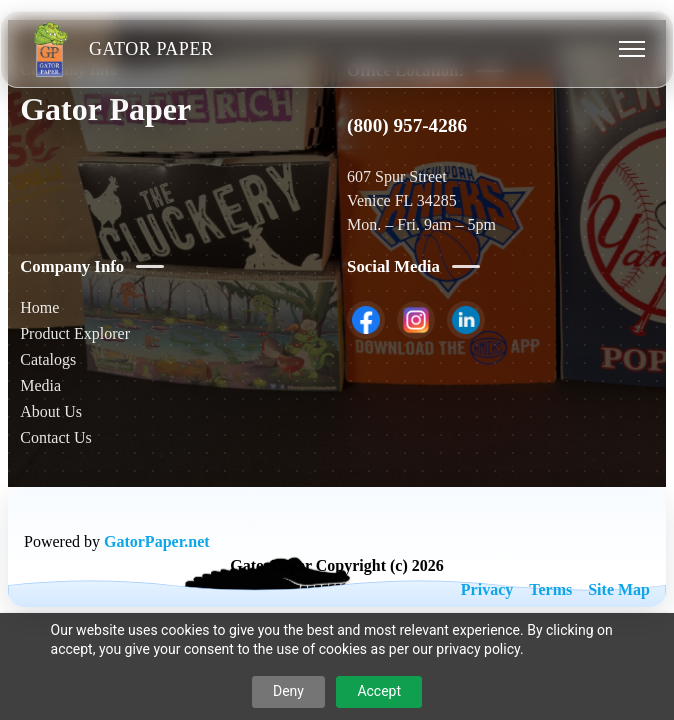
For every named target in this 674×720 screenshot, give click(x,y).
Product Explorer (75, 333)
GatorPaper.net (157, 541)
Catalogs (48, 359)
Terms (550, 589)
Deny (288, 691)
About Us (51, 411)
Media (40, 385)
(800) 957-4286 (407, 125)
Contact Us (56, 437)
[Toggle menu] (632, 49)
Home (39, 307)
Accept (379, 691)
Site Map (619, 589)
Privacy (487, 589)
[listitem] (366, 320)
